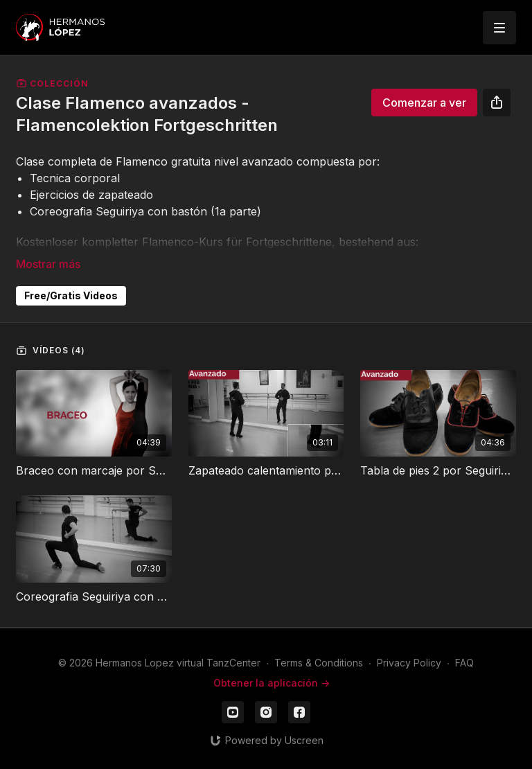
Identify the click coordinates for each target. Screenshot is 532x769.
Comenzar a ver (424, 103)
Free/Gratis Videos (71, 295)
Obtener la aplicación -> (272, 683)
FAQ (464, 663)
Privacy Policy (409, 663)
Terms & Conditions (319, 663)
